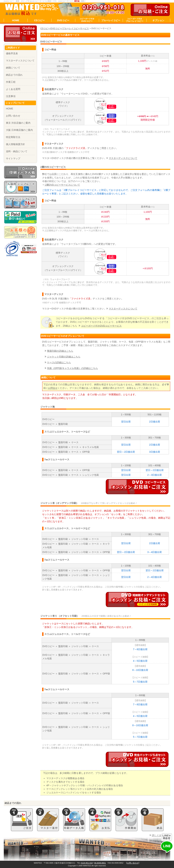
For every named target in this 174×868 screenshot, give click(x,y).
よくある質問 (13, 89)
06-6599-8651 (100, 863)
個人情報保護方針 (15, 144)
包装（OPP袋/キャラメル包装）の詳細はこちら (72, 368)
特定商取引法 (13, 137)
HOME (16, 20)
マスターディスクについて (123, 158)
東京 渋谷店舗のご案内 (18, 123)
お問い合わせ (13, 116)
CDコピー (39, 20)
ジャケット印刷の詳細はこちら (64, 357)
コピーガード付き (101, 326)
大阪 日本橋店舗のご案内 (19, 130)
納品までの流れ (14, 75)
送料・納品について (17, 151)
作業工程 (11, 82)
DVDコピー (63, 20)
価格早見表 (12, 53)
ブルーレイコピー (111, 20)
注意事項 (11, 96)
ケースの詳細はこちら (59, 362)
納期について (13, 68)
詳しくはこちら (160, 835)
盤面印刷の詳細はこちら (60, 351)
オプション (158, 20)
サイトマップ (13, 158)
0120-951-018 (87, 863)
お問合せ (53, 388)
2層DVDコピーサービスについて (62, 185)
